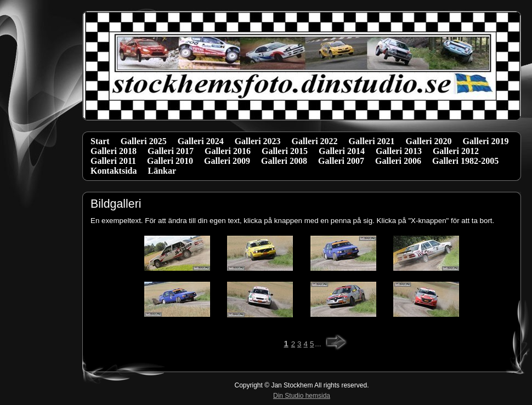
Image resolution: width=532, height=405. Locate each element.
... (318, 344)
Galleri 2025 (144, 141)
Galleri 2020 (429, 141)
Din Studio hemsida (302, 396)
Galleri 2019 (486, 141)
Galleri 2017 (171, 151)
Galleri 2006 (398, 161)
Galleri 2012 (456, 151)
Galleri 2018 (114, 151)
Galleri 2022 (315, 141)
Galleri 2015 (285, 151)
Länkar (162, 171)
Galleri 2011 (113, 161)
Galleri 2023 (258, 141)
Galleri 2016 (228, 151)
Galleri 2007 (341, 161)
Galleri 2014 (342, 151)
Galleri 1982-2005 (465, 161)
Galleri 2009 (227, 161)
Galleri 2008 (284, 161)
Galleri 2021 (372, 141)
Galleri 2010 (170, 161)
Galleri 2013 (399, 151)
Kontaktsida (114, 171)
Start (100, 141)
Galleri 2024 (201, 141)
